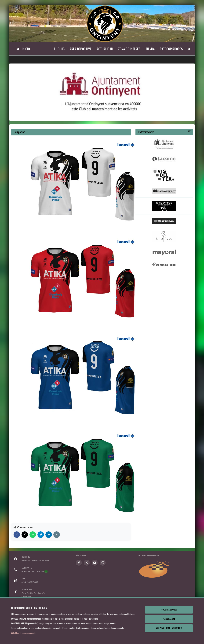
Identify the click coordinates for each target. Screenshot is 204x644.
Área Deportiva (81, 49)
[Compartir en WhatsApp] (33, 535)
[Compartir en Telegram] (41, 535)
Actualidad (105, 49)
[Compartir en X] (25, 535)
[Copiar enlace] (57, 535)
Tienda (150, 49)
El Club (59, 49)
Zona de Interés (129, 49)
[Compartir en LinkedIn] (49, 535)
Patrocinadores (171, 49)
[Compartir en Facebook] (17, 535)
